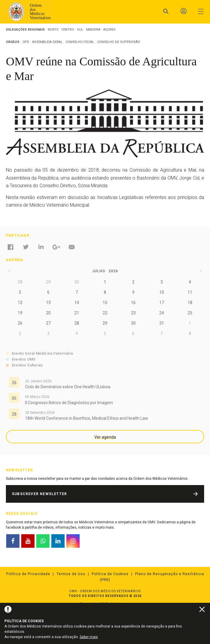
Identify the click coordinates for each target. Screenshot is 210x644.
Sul (80, 30)
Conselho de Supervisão (119, 42)
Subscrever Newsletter (39, 494)
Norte (53, 30)
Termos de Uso (71, 574)
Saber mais (89, 637)
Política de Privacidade (28, 574)
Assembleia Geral (47, 42)
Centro (68, 30)
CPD (26, 42)
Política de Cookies (110, 574)
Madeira (93, 30)
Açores (109, 30)
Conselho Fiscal (80, 42)
